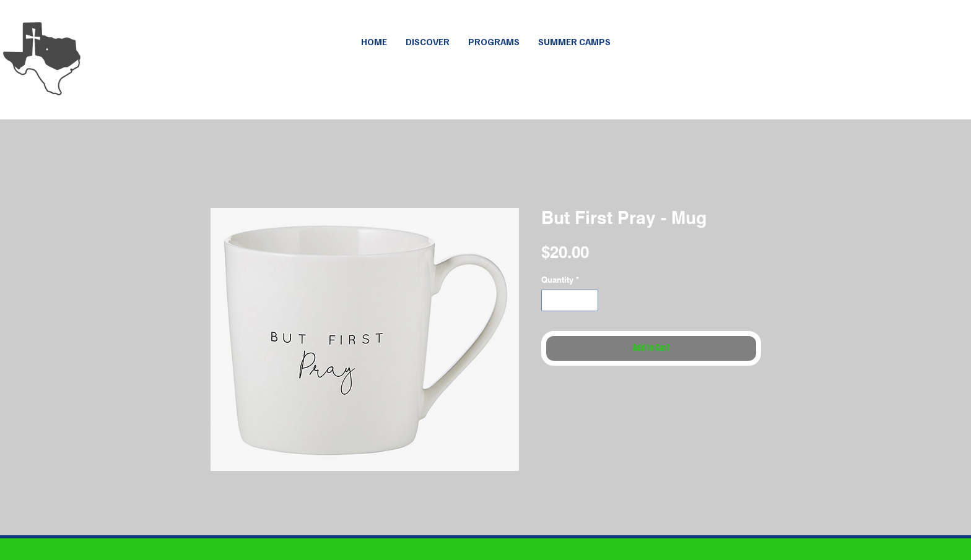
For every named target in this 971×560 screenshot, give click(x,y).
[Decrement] (551, 301)
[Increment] (590, 301)
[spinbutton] (570, 301)
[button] (574, 41)
